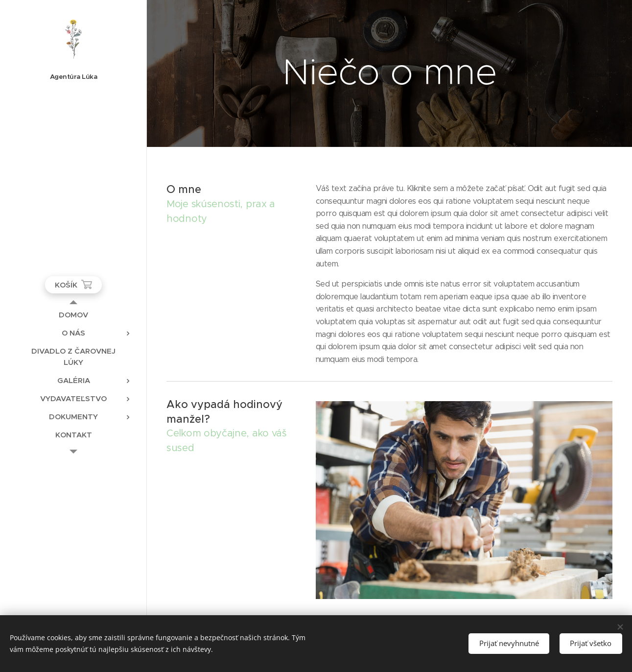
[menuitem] (73, 315)
